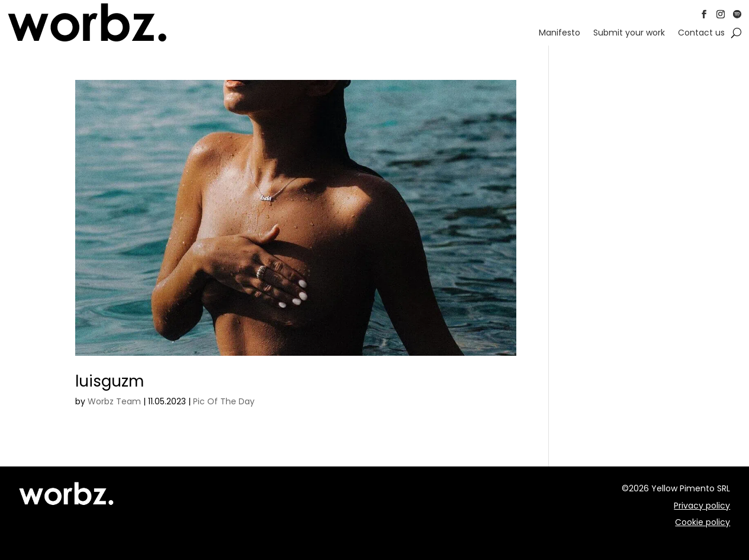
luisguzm (110, 381)
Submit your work (629, 33)
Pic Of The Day (224, 401)
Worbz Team (114, 401)
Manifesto (560, 33)
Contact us (701, 33)
